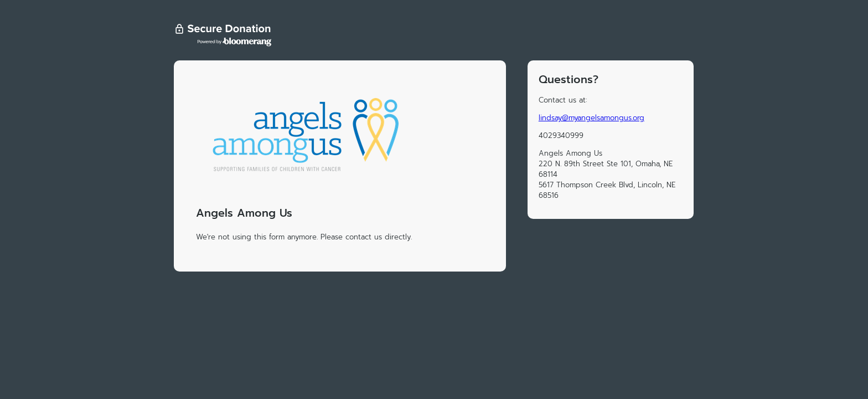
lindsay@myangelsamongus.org (591, 118)
